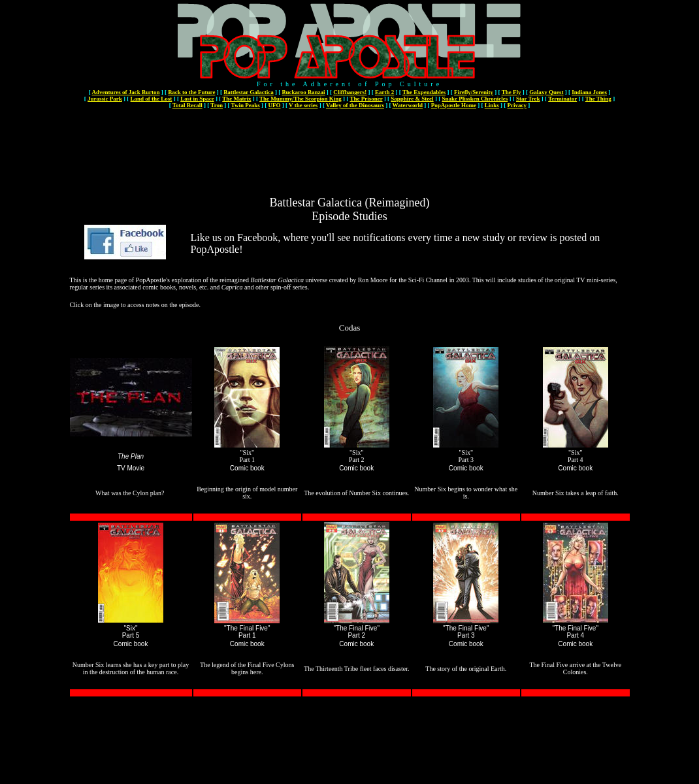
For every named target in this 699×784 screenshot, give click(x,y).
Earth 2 (384, 92)
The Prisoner (366, 99)
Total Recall (187, 105)
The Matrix (236, 99)
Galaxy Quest (546, 92)
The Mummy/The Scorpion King (301, 99)
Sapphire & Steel (412, 99)
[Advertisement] (349, 139)
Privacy (517, 105)
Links (492, 105)
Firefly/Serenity (474, 92)
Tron (217, 105)
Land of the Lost (152, 99)
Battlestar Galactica (249, 92)
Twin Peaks (246, 105)
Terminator (562, 99)
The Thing (598, 99)
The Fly (512, 92)
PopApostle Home (454, 105)
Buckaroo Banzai (303, 92)
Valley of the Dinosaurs (355, 105)
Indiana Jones (589, 92)
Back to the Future (191, 92)
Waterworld (408, 105)
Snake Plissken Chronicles (475, 99)
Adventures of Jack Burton (125, 92)
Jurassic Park (105, 99)
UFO (274, 105)
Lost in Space (197, 99)
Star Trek (528, 99)
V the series (303, 105)
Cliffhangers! (350, 92)
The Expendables (424, 92)
